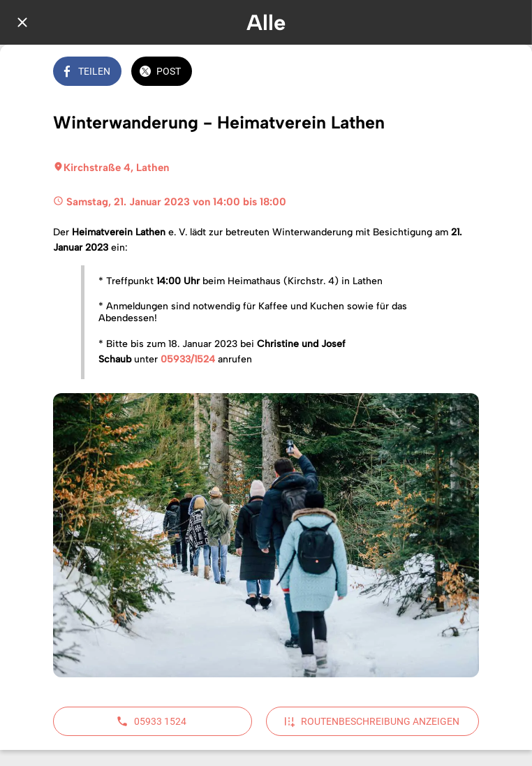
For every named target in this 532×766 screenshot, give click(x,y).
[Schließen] (22, 22)
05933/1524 (188, 359)
